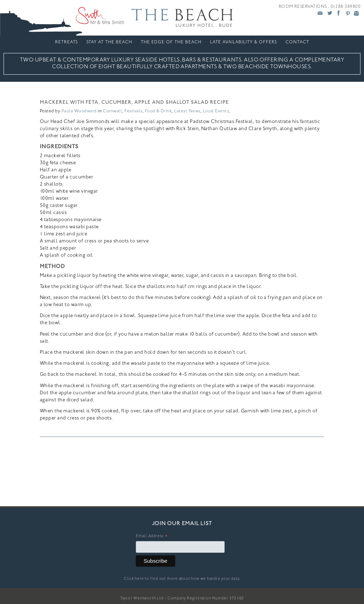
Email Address (152, 537)
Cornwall (112, 111)
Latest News (187, 111)
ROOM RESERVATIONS (303, 7)
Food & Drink (159, 111)
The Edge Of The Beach (171, 42)
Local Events (216, 111)
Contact (297, 42)
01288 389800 (346, 7)
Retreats (66, 42)
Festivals (133, 111)
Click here (134, 579)
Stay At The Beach (109, 42)
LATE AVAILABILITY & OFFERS (243, 42)
